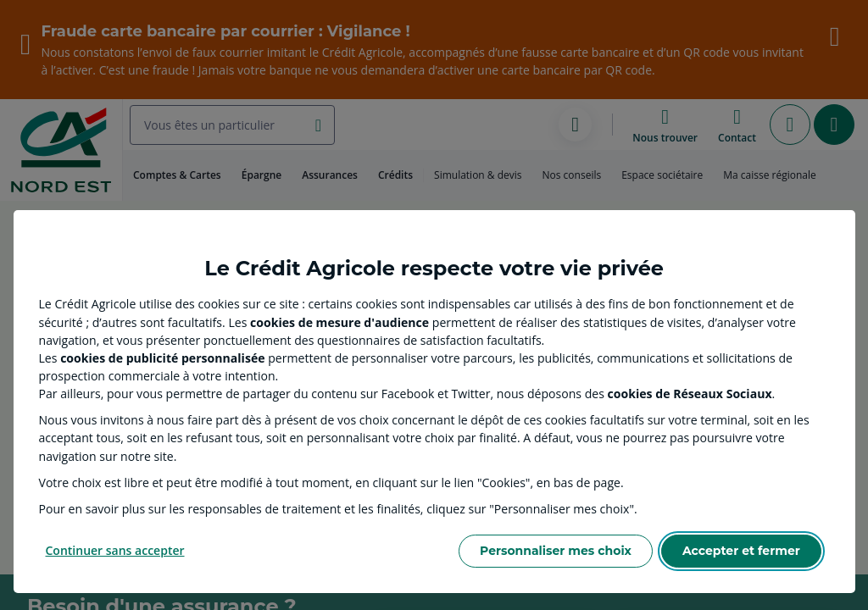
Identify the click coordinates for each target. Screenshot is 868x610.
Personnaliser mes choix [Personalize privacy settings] (556, 551)
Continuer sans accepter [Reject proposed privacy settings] (115, 550)
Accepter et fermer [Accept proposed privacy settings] (741, 551)
